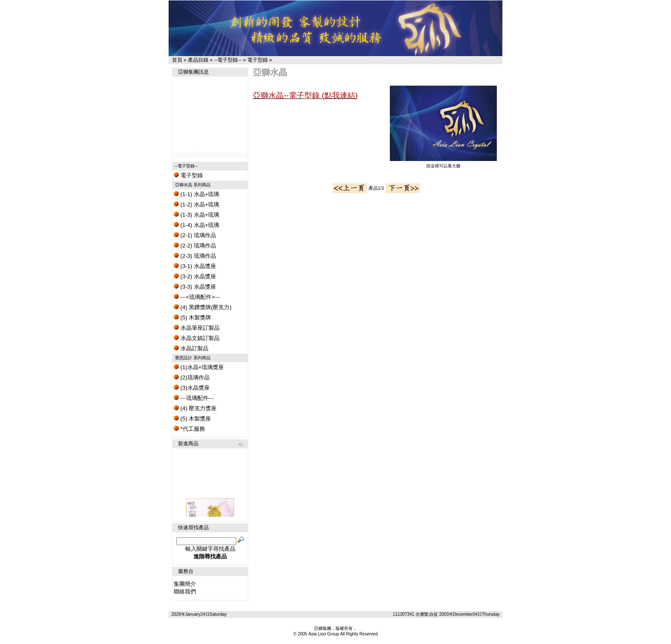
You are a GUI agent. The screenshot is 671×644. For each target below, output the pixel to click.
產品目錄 (198, 60)
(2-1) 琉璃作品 (195, 235)
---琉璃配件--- (194, 398)
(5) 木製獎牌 (192, 318)
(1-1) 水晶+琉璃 (196, 194)
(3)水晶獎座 (192, 388)
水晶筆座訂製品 (197, 328)
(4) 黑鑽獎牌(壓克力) (203, 307)
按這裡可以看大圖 (443, 164)
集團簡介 (185, 584)
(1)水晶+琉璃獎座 (199, 367)
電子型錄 (258, 60)
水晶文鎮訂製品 (197, 338)
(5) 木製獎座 (192, 419)
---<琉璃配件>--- (197, 297)
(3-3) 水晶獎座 (195, 287)
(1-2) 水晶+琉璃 (196, 204)
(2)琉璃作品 (192, 377)
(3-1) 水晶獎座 (195, 266)
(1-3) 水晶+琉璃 (196, 215)
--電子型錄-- (228, 60)
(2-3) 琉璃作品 (195, 256)
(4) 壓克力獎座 (195, 408)
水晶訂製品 (191, 348)
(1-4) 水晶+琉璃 (196, 225)
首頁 (177, 60)
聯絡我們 (185, 592)
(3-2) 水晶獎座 (195, 276)
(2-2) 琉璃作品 (195, 246)
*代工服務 (189, 429)
